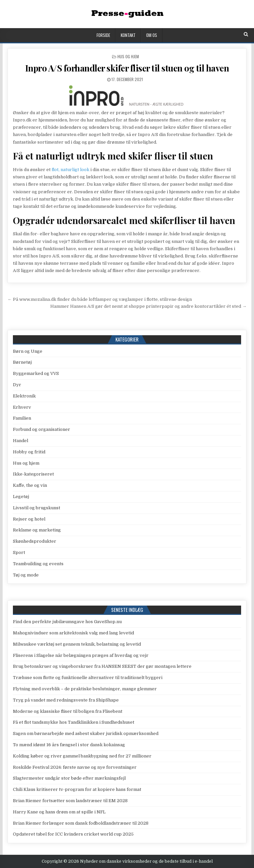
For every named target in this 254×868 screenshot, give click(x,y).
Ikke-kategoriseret (33, 474)
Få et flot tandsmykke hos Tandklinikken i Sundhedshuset (74, 722)
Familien (22, 418)
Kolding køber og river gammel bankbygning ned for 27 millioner (82, 756)
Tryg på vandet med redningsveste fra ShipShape (66, 700)
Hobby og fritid (29, 452)
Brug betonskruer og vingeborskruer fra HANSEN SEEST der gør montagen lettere (102, 666)
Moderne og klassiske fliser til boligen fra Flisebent (68, 711)
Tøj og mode (26, 575)
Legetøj (21, 497)
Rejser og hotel (29, 519)
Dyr (17, 385)
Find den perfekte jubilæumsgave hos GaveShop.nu (67, 622)
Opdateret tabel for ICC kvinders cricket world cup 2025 (73, 834)
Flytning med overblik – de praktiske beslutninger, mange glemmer (85, 689)
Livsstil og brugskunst (37, 508)
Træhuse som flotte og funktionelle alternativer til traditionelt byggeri (88, 678)
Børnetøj (22, 362)
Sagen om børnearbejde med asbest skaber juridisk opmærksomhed (86, 733)
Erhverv (22, 407)
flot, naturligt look (70, 170)
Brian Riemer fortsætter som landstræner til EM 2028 (70, 801)
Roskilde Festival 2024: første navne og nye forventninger (75, 767)
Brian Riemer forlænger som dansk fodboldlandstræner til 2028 (81, 823)
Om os (152, 35)
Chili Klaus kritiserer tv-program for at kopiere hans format (77, 789)
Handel (21, 441)
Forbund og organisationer (42, 429)
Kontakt (128, 35)
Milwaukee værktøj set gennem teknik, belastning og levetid (77, 644)
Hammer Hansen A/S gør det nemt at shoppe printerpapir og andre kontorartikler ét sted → (148, 306)
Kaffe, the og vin (30, 485)
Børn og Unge (28, 351)
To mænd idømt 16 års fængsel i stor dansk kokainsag (69, 745)
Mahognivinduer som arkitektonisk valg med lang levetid (73, 633)
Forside (103, 35)
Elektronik (24, 396)
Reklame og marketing (37, 530)
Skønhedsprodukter (35, 541)
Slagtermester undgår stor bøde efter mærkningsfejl (69, 778)
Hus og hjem (128, 56)
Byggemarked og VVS (36, 373)
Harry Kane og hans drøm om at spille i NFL (59, 812)
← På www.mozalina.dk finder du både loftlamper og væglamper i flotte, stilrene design (100, 299)
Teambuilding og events (38, 564)
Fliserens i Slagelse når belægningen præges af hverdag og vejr (81, 655)
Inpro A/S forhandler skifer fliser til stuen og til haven (127, 68)
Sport (19, 552)
